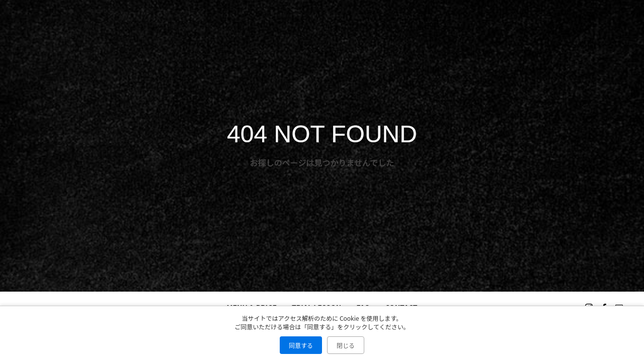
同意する (301, 345)
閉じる (346, 345)
